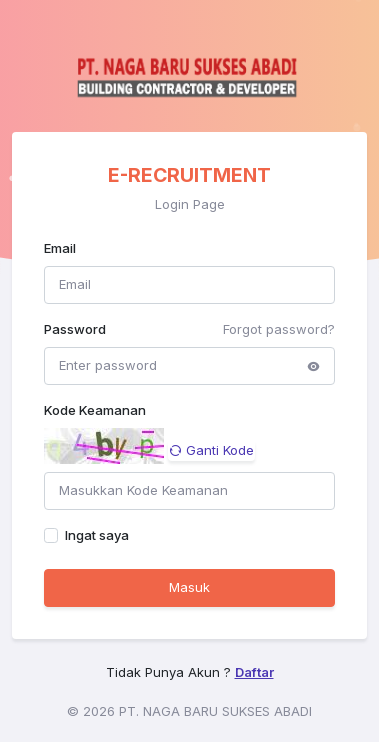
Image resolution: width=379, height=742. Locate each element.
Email (60, 248)
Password (75, 329)
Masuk (189, 587)
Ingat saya (97, 535)
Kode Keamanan (95, 410)
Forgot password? (279, 329)
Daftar (254, 672)
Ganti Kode (211, 450)
